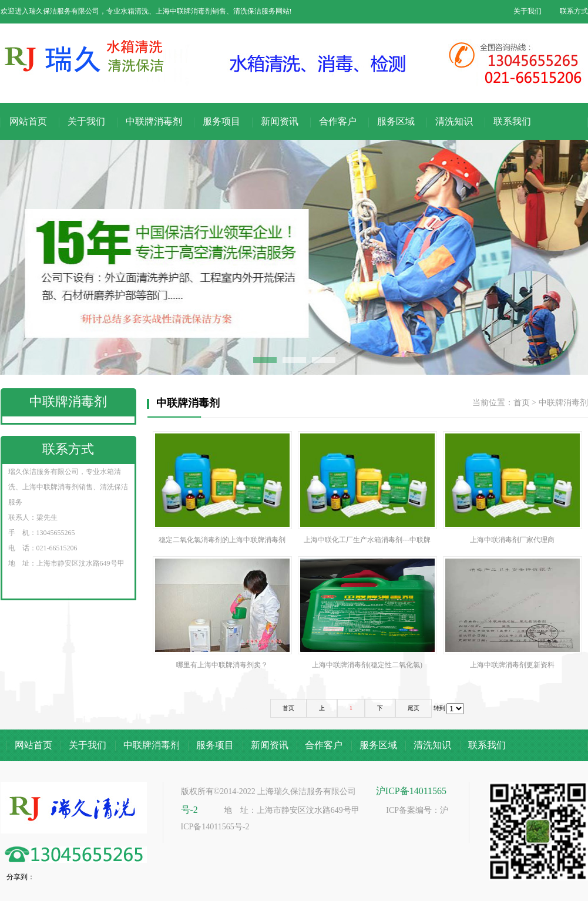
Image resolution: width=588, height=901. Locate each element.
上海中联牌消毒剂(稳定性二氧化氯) (367, 613)
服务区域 (396, 121)
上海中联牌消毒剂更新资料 (513, 613)
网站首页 (28, 121)
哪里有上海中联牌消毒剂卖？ (222, 613)
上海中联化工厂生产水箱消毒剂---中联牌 (367, 488)
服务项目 (221, 121)
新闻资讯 (280, 121)
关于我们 (527, 11)
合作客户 (338, 121)
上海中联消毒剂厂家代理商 (513, 488)
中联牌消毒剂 (154, 121)
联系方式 (574, 11)
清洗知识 (454, 121)
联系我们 (512, 121)
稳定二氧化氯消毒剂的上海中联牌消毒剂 (222, 488)
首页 (522, 403)
